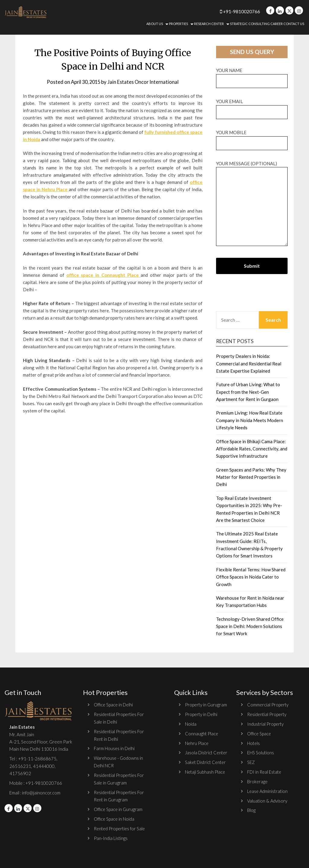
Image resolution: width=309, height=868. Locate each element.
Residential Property (268, 714)
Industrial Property (266, 724)
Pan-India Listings (111, 836)
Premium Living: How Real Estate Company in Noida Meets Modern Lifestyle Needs (250, 420)
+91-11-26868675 (37, 759)
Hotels (254, 743)
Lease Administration (268, 790)
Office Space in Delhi (114, 705)
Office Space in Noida (115, 817)
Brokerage (258, 780)
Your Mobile (252, 138)
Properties (178, 24)
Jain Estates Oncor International (144, 82)
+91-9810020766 (236, 11)
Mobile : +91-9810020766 (36, 783)
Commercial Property (268, 705)
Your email (252, 107)
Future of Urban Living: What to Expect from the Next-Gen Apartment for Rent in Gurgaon (248, 392)
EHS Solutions (261, 752)
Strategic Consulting (250, 24)
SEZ (251, 761)
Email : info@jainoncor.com (35, 792)
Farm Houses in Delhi (115, 748)
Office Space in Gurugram (119, 808)
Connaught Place (202, 740)
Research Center (209, 24)
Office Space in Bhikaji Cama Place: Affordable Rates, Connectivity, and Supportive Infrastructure (252, 449)
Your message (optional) (252, 204)
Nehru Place (197, 750)
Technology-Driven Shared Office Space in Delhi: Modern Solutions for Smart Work (250, 626)
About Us (155, 24)
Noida (191, 731)
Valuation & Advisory (268, 799)
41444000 (43, 766)
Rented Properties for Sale (121, 826)
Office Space (260, 733)
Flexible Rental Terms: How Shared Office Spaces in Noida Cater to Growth (251, 577)
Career (277, 24)
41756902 (20, 773)
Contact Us (294, 24)
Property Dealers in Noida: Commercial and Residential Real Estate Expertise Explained (249, 363)
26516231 (20, 766)
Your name (252, 76)
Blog (251, 809)
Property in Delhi (202, 721)
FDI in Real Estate (265, 771)
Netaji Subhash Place (205, 793)
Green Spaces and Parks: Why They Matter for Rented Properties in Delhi (251, 477)
